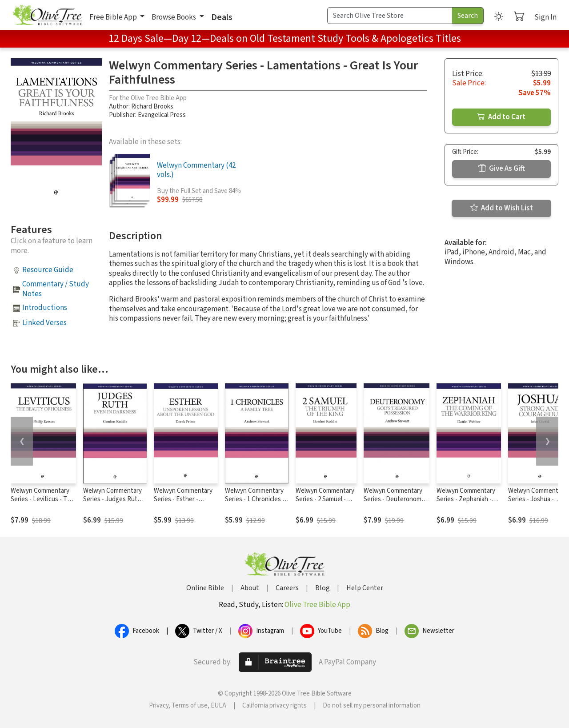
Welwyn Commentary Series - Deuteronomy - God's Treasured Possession (396, 503)
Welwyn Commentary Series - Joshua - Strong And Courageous (537, 503)
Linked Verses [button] (44, 323)
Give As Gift (502, 169)
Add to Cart (501, 117)
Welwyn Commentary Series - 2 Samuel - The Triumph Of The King (325, 503)
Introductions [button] (45, 308)
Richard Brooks (152, 107)
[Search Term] (390, 16)
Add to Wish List (502, 208)
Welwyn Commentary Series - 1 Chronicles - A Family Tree (255, 499)
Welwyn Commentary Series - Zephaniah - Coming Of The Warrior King (468, 503)
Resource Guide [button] (48, 270)
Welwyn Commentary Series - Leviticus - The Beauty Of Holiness (42, 499)
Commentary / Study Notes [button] (56, 289)
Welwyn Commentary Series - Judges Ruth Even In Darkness (112, 499)
